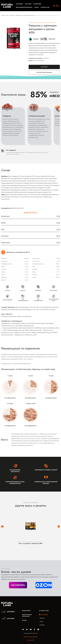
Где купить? (44, 67)
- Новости (42, 618)
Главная (3, 15)
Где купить (57, 6)
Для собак (28, 4)
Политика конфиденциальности (30, 637)
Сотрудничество (30, 640)
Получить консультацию (44, 72)
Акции (36, 7)
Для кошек (19, 4)
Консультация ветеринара (24, 7)
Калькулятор (37, 4)
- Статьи (41, 622)
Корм (7, 15)
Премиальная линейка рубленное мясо (25, 15)
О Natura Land (45, 7)
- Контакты (42, 625)
